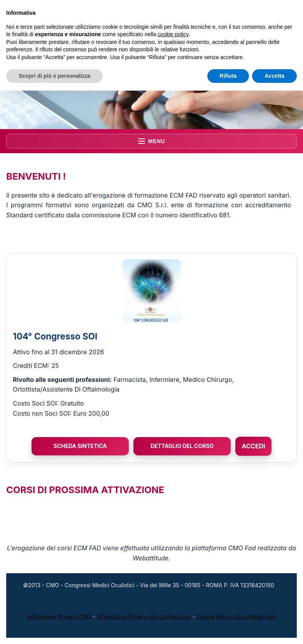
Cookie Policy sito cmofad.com (236, 617)
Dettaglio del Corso (182, 446)
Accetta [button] (274, 76)
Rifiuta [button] (228, 76)
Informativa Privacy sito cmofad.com (144, 617)
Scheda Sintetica (80, 446)
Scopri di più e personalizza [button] (54, 76)
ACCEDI (253, 446)
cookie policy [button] (173, 34)
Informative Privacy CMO (59, 617)
